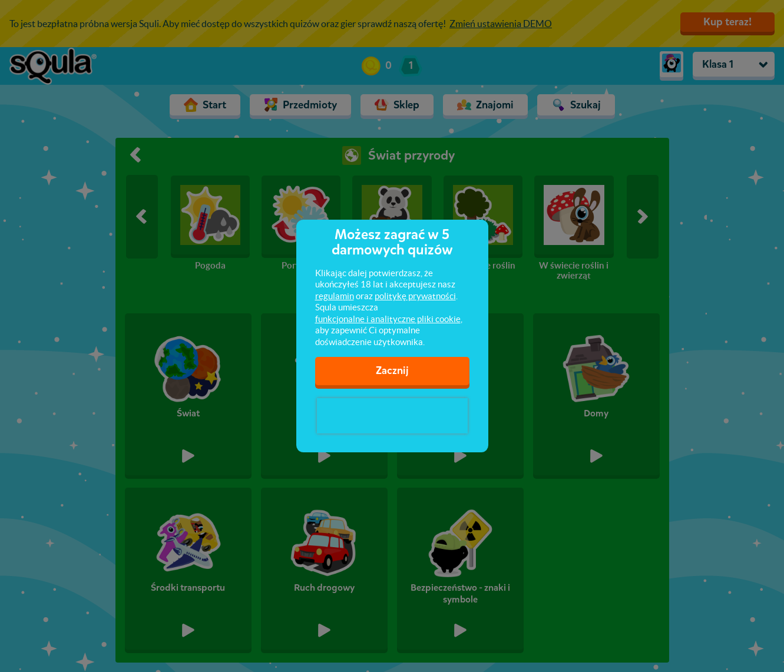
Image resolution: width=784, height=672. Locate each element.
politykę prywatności (415, 296)
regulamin (335, 296)
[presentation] (392, 416)
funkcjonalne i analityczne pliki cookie (388, 319)
